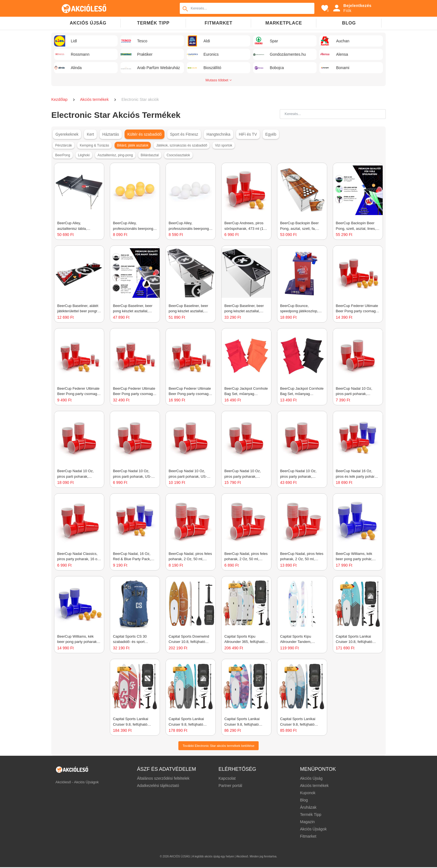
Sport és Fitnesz (184, 134)
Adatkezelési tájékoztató (158, 786)
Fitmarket (219, 23)
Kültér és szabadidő (145, 134)
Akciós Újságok (313, 830)
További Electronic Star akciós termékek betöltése (219, 746)
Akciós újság (88, 23)
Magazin (307, 823)
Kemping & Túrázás (94, 145)
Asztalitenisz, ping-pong (115, 155)
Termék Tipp (310, 815)
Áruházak (308, 808)
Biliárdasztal (150, 155)
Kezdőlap (60, 99)
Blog (349, 23)
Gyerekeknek (67, 134)
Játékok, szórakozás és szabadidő (182, 145)
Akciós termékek (95, 99)
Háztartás (111, 134)
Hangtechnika (219, 134)
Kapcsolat (227, 779)
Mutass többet (218, 80)
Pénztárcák (64, 145)
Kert (90, 134)
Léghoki (84, 155)
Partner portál (230, 786)
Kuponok (308, 794)
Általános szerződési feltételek (163, 779)
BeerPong (63, 155)
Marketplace (284, 23)
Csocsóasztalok (178, 155)
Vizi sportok (224, 145)
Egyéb (271, 134)
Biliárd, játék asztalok (133, 145)
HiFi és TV (248, 134)
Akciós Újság (311, 779)
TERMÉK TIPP (153, 23)
